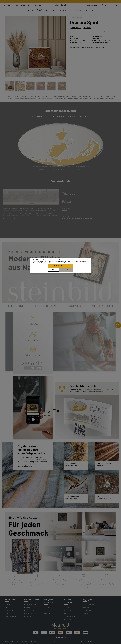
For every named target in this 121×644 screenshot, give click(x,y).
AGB (6, 607)
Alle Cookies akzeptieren (61, 266)
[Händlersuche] (102, 5)
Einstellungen (75, 263)
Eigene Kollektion (29, 610)
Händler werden (29, 607)
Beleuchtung (67, 613)
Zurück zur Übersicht (76, 17)
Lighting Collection (76, 28)
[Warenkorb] (115, 5)
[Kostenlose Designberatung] (90, 5)
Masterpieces (87, 28)
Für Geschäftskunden (31, 604)
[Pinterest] (62, 638)
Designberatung (112, 642)
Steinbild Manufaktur (69, 601)
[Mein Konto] (110, 5)
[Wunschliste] (106, 5)
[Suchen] (99, 5)
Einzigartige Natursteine (49, 601)
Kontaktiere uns (55, 642)
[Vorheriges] (60, 75)
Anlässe (85, 613)
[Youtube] (59, 638)
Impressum (8, 604)
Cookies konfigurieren (11, 616)
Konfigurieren (66, 270)
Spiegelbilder (87, 607)
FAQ (88, 642)
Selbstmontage (64, 642)
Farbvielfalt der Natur (50, 613)
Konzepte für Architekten (28, 615)
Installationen (87, 610)
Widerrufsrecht (9, 610)
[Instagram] (65, 638)
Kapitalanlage (48, 610)
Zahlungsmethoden (102, 642)
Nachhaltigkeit (68, 607)
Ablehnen (53, 270)
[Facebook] (57, 638)
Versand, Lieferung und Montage (77, 642)
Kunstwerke (47, 607)
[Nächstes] (64, 75)
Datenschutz (8, 613)
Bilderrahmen (67, 610)
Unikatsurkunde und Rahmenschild (69, 618)
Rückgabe (93, 642)
